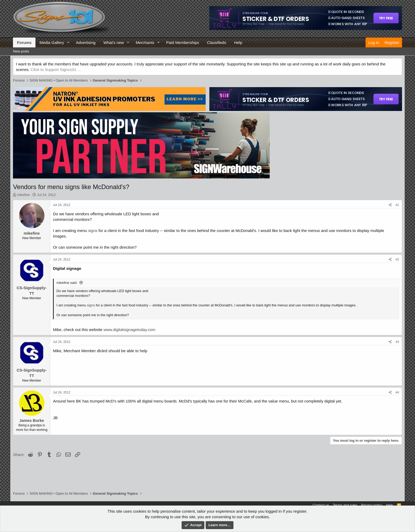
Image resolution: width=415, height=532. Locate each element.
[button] (68, 43)
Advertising (86, 43)
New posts (21, 51)
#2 (397, 260)
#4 (397, 392)
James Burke (32, 420)
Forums (24, 43)
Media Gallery (52, 43)
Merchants (145, 43)
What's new (114, 43)
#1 (397, 205)
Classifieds (217, 43)
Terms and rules (345, 505)
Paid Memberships (183, 43)
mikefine (23, 195)
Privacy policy (372, 505)
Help (238, 43)
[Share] (390, 205)
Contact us (321, 505)
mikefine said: (67, 283)
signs (93, 231)
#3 (397, 342)
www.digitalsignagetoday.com (129, 330)
